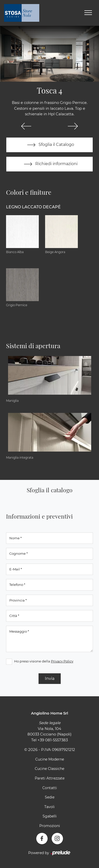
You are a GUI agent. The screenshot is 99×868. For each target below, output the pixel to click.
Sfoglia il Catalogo (49, 145)
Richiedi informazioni (50, 164)
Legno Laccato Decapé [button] (33, 207)
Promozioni (50, 826)
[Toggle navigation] (88, 13)
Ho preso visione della (44, 661)
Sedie (50, 797)
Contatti (50, 788)
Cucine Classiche (49, 769)
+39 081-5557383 (53, 740)
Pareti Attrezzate (50, 778)
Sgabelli (50, 816)
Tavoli (49, 807)
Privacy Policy (62, 661)
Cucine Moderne (50, 759)
